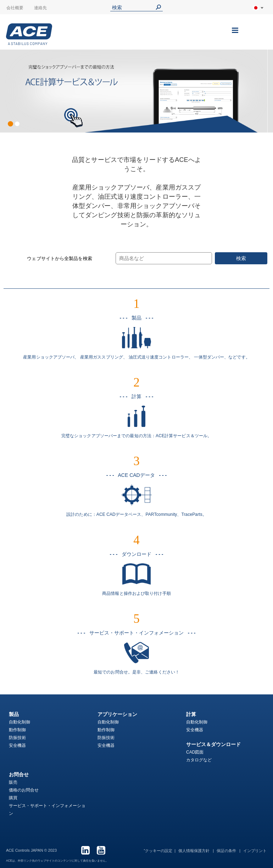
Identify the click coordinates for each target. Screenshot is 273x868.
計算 (191, 714)
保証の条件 (227, 851)
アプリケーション (117, 714)
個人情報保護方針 (194, 851)
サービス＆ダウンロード (213, 744)
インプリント (255, 851)
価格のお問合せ (24, 790)
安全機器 (17, 745)
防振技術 (17, 738)
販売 (13, 782)
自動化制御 (19, 722)
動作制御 (17, 730)
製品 (14, 714)
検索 (241, 258)
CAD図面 (195, 752)
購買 (13, 798)
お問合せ (19, 774)
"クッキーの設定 (158, 851)
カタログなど (199, 760)
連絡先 (40, 8)
